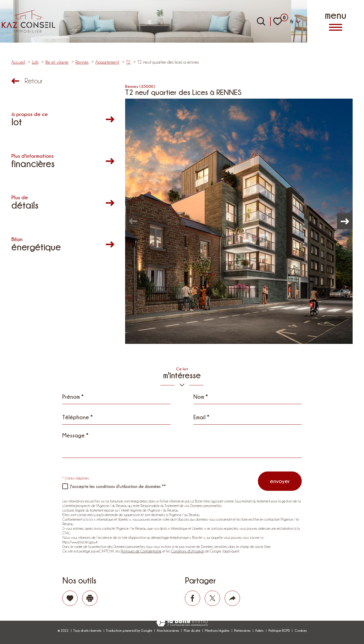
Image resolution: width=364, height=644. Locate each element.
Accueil (18, 62)
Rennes (82, 62)
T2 (128, 62)
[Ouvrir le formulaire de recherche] (261, 21)
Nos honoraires (168, 631)
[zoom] (239, 221)
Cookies (301, 631)
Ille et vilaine (57, 62)
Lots (35, 62)
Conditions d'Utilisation (188, 551)
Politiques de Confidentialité (141, 551)
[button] (344, 221)
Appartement (107, 62)
